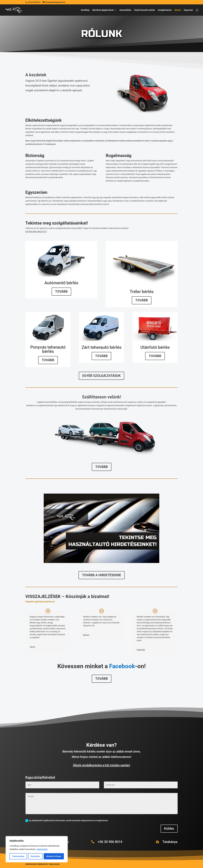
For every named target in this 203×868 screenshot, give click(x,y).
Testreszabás (18, 856)
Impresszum (54, 864)
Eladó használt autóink (145, 10)
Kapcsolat (188, 10)
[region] (37, 849)
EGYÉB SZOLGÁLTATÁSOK (101, 376)
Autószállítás (125, 10)
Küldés (169, 829)
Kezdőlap (85, 10)
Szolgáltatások (165, 10)
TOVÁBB (61, 292)
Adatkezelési (42, 849)
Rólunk (178, 10)
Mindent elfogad (54, 856)
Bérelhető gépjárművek (103, 10)
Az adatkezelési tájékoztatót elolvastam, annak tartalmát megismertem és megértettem (67, 821)
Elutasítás (35, 856)
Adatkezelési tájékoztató (37, 864)
